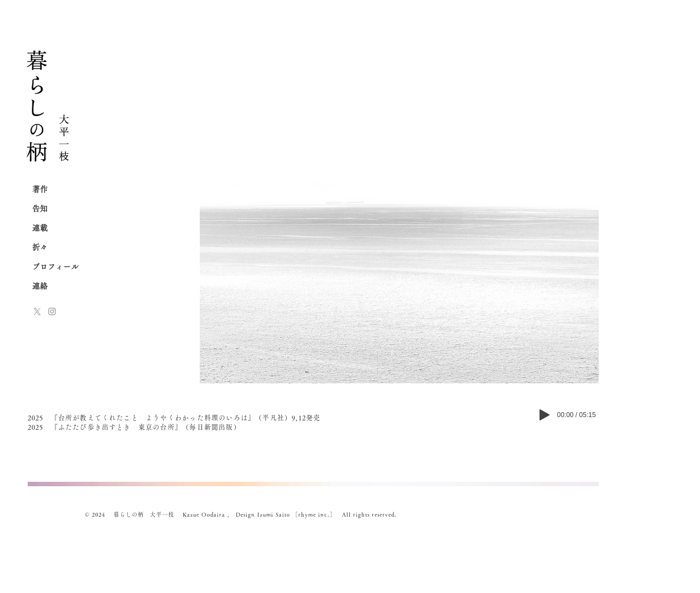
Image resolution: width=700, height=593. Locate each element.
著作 (40, 189)
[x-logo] (37, 311)
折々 (40, 247)
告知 (40, 209)
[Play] (545, 415)
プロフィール (55, 267)
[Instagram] (52, 311)
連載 (40, 228)
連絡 (40, 286)
